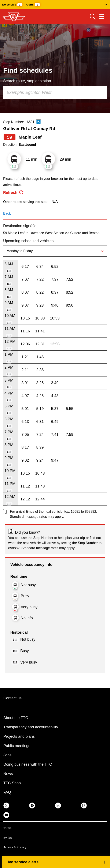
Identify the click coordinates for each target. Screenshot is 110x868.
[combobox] (55, 92)
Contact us (12, 698)
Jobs (7, 755)
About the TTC (16, 718)
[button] (55, 5)
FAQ (7, 792)
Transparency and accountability (31, 727)
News (8, 774)
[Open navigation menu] (102, 17)
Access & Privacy (15, 847)
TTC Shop (12, 783)
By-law (8, 838)
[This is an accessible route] (38, 122)
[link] (6, 805)
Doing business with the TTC (28, 764)
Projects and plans (19, 736)
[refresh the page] (14, 193)
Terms (7, 828)
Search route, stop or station (27, 81)
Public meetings (17, 746)
